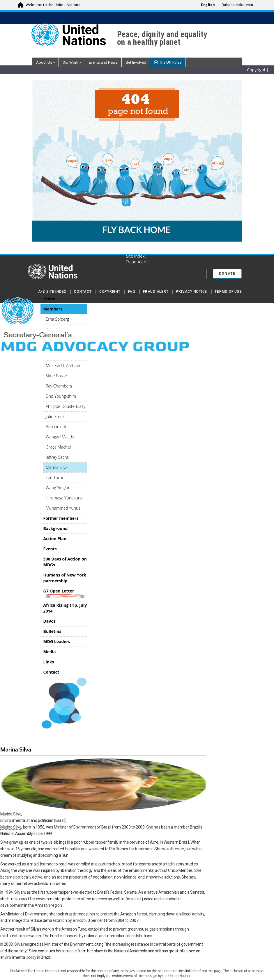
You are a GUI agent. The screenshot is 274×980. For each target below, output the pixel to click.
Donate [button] (227, 274)
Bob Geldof (56, 427)
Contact (83, 292)
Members (53, 309)
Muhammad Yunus (63, 508)
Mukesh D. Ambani (63, 366)
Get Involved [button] (136, 62)
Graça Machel (58, 447)
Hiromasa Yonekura (64, 498)
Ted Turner (56, 477)
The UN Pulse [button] (170, 62)
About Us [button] (45, 62)
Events (50, 549)
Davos (50, 621)
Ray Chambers (59, 386)
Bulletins (52, 631)
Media (50, 652)
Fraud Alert (156, 292)
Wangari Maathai (61, 437)
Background (56, 528)
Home (49, 299)
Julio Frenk (55, 416)
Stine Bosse (56, 376)
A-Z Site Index (52, 292)
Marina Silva (57, 467)
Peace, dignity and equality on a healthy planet (162, 38)
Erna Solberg (57, 319)
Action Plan (55, 539)
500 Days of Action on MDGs (65, 562)
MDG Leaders (57, 641)
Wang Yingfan (58, 488)
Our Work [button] (72, 62)
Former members (61, 518)
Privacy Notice (191, 292)
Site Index (136, 256)
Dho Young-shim (61, 396)
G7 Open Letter (65, 593)
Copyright (110, 292)
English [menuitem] (208, 5)
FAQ (132, 292)
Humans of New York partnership (65, 578)
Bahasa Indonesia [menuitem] (237, 5)
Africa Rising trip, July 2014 (65, 608)
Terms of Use (228, 292)
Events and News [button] (103, 62)
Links (49, 662)
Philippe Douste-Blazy (66, 406)
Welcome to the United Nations (53, 5)
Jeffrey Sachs (57, 457)
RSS (136, 250)
